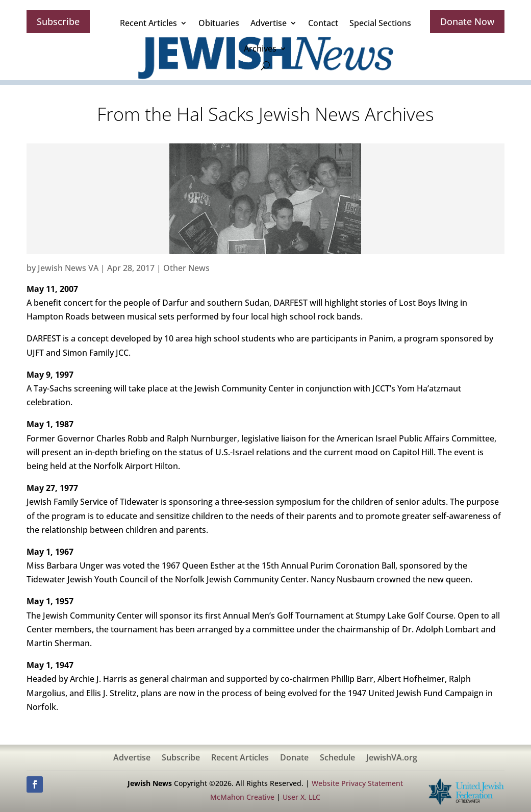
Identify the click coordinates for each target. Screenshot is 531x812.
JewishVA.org (392, 758)
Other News (186, 268)
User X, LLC (301, 797)
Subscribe (58, 21)
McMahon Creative (242, 797)
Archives (260, 48)
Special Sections (380, 23)
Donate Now (467, 21)
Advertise (269, 23)
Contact (323, 23)
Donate (294, 758)
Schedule (337, 758)
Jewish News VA (68, 268)
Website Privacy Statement (357, 783)
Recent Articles (148, 23)
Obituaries (219, 23)
